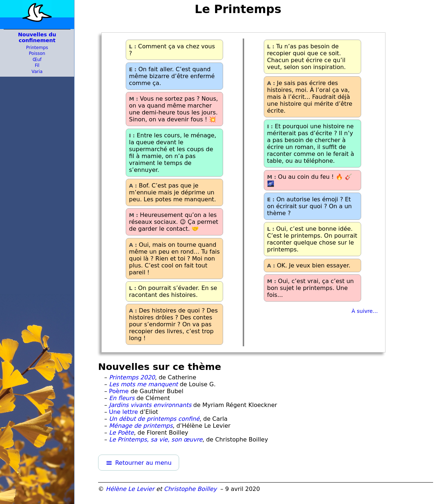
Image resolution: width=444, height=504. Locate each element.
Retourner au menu (143, 463)
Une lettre (124, 412)
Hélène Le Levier (130, 489)
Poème (119, 391)
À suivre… (365, 311)
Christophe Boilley (190, 489)
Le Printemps (238, 9)
